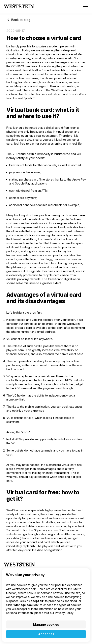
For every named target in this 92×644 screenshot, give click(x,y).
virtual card (14, 90)
